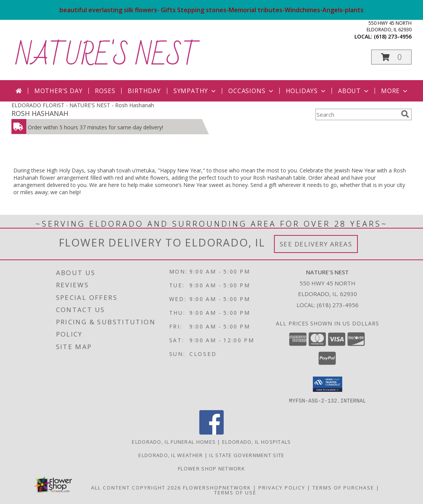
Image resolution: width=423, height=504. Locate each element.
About (354, 91)
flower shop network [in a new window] (211, 468)
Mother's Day (58, 91)
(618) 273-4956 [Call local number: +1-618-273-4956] (393, 36)
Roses (105, 91)
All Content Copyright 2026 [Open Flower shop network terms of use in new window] (136, 487)
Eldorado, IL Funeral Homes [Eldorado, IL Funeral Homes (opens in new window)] (174, 441)
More (395, 91)
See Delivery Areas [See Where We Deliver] (316, 244)
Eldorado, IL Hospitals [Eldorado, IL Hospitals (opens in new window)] (257, 441)
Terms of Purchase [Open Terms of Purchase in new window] (343, 487)
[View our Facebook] (211, 432)
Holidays (306, 91)
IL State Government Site (247, 455)
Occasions (251, 91)
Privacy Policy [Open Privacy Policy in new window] (282, 487)
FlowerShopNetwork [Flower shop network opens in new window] (217, 487)
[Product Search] (357, 114)
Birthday (144, 91)
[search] (405, 114)
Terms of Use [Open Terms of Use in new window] (235, 492)
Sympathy (195, 91)
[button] (391, 57)
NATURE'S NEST (107, 56)
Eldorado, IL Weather (171, 455)
